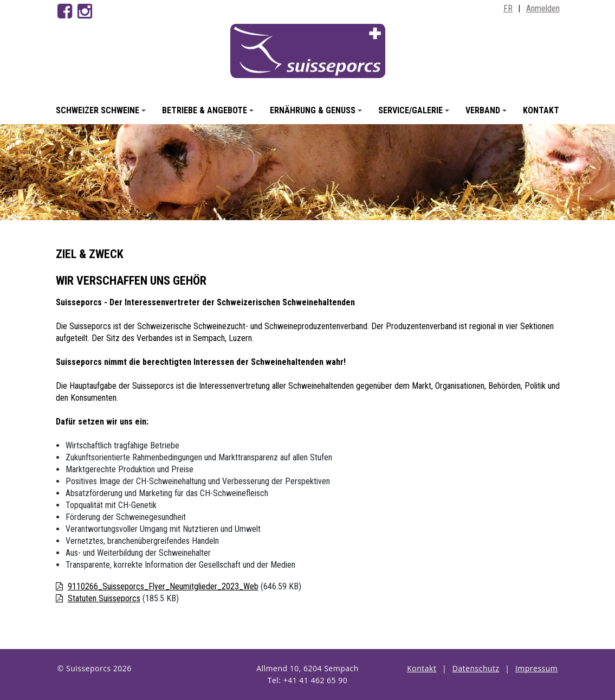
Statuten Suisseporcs (104, 598)
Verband (488, 115)
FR (508, 8)
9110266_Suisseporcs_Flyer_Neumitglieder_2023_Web (163, 586)
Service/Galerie (415, 115)
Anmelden (543, 8)
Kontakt (541, 110)
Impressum (536, 668)
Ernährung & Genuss (318, 115)
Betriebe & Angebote (209, 115)
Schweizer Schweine (102, 115)
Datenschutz (476, 668)
